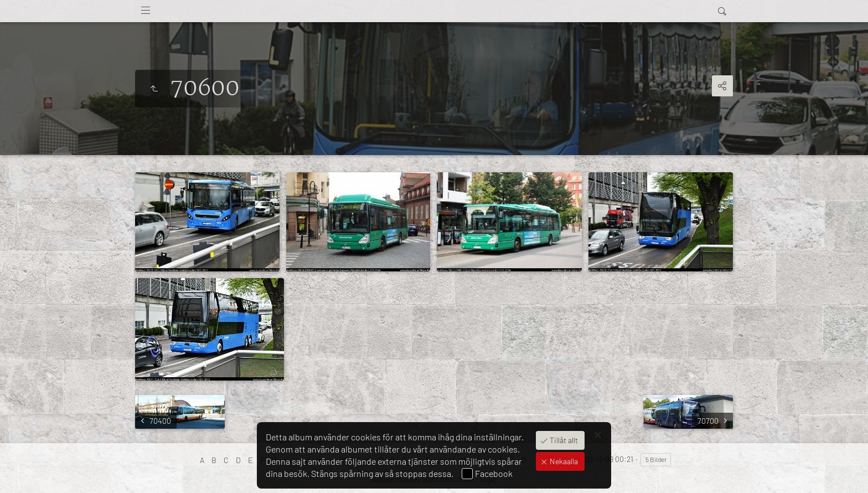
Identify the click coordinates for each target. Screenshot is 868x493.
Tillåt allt (563, 440)
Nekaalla (563, 461)
